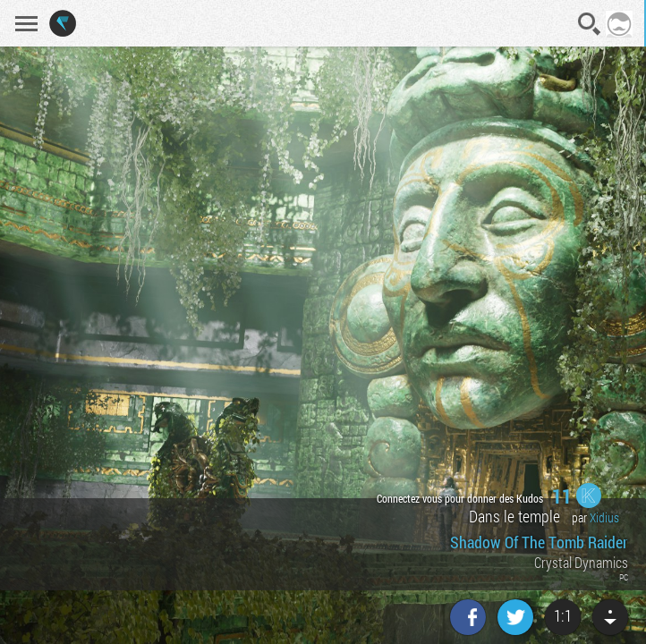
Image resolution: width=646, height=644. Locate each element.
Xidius (604, 517)
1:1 (563, 615)
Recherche (590, 24)
